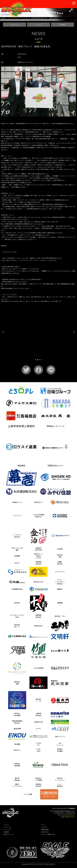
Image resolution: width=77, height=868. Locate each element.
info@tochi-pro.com (70, 817)
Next (73, 332)
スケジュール (15, 25)
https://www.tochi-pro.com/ (68, 815)
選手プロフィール (9, 834)
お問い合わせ (45, 832)
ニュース (38, 25)
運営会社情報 (45, 830)
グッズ (43, 825)
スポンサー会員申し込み (48, 834)
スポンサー (44, 827)
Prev (4, 332)
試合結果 (62, 25)
